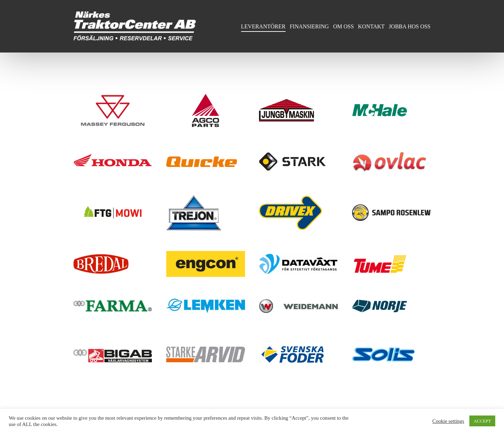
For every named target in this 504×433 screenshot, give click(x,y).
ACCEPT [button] (482, 421)
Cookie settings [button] (448, 421)
